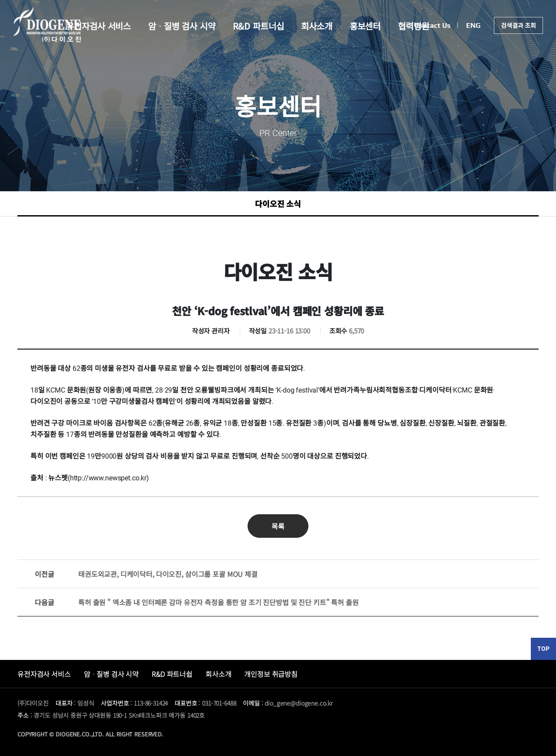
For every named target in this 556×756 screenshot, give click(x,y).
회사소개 (316, 26)
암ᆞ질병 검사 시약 (182, 26)
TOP (543, 649)
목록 (278, 526)
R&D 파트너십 (258, 26)
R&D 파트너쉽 (172, 674)
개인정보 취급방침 (271, 674)
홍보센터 (365, 26)
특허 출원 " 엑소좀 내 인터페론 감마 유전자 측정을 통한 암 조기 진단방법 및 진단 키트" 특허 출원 (197, 602)
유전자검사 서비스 (98, 26)
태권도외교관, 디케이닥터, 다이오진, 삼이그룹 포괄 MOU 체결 (146, 574)
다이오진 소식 (278, 203)
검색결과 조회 (518, 25)
